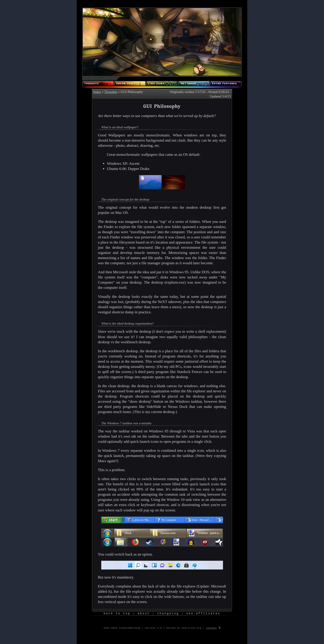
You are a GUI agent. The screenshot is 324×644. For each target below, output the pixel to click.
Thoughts (111, 92)
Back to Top (117, 614)
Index (97, 92)
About (144, 614)
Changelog (168, 614)
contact (211, 628)
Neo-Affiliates (203, 614)
